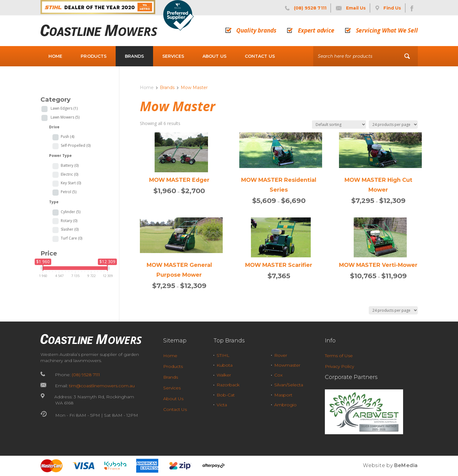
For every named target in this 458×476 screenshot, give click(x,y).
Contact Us (260, 56)
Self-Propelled (76, 146)
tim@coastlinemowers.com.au (102, 386)
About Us (214, 56)
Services (173, 56)
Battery (70, 166)
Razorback (228, 385)
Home (56, 56)
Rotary (69, 221)
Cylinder (71, 212)
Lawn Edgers (64, 108)
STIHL (223, 355)
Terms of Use (339, 356)
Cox (278, 375)
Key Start (71, 183)
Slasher (70, 229)
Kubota (225, 365)
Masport (283, 395)
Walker (224, 375)
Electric (69, 174)
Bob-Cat (226, 395)
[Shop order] (339, 125)
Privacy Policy (339, 366)
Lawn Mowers (65, 117)
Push (67, 137)
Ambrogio (285, 405)
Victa (222, 405)
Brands (134, 56)
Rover (281, 355)
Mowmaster (287, 365)
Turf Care (71, 238)
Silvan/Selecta (289, 385)
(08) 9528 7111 (86, 375)
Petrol (69, 192)
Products (94, 56)
